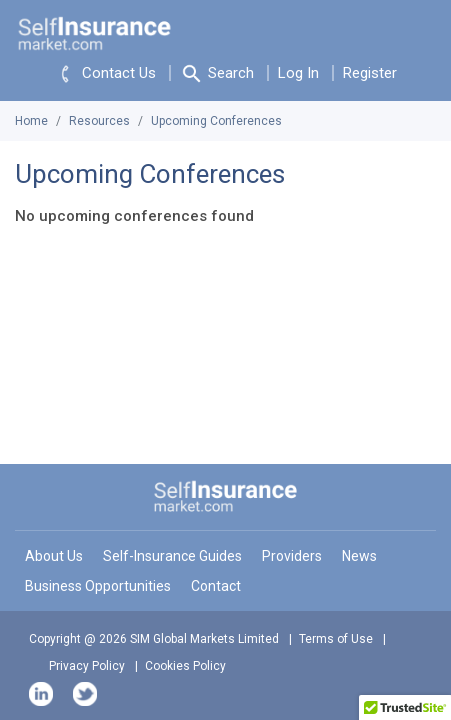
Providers (292, 556)
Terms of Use (336, 639)
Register (370, 73)
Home (31, 121)
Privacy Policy (87, 666)
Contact (216, 586)
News (359, 556)
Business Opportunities (98, 586)
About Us (54, 556)
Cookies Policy (185, 666)
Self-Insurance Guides (172, 556)
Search (217, 74)
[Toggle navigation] (421, 30)
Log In (298, 73)
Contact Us (105, 74)
